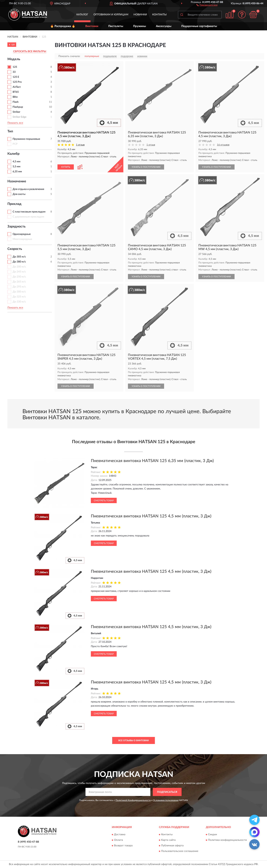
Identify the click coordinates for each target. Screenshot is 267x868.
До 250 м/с (19, 277)
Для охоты (19, 194)
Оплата (118, 840)
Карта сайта (168, 840)
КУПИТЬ (66, 167)
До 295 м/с (19, 287)
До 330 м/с (19, 302)
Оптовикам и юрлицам (111, 15)
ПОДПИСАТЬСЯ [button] (167, 792)
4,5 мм (17, 162)
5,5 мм (17, 167)
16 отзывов (223, 145)
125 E (16, 77)
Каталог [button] (82, 15)
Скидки (212, 834)
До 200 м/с (19, 267)
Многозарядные (22, 239)
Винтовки (92, 26)
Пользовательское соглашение (180, 851)
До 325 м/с (19, 297)
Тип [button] (10, 131)
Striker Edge (19, 117)
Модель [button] (14, 59)
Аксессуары (164, 26)
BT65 (16, 92)
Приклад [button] (14, 204)
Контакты (159, 15)
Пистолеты (116, 26)
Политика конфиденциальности (227, 840)
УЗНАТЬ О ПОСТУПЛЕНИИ (146, 167)
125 (15, 67)
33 (14, 72)
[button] (207, 5)
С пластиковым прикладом (29, 212)
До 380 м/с (19, 262)
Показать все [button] (15, 123)
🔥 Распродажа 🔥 (63, 26)
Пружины (140, 26)
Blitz (15, 97)
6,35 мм (17, 172)
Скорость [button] (15, 249)
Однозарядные (22, 234)
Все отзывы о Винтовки (133, 740)
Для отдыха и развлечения (28, 189)
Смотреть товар (104, 501)
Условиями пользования (166, 800)
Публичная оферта (172, 846)
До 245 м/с (19, 272)
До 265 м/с (19, 282)
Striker (16, 112)
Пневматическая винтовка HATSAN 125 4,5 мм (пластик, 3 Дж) (151, 516)
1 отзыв (80, 145)
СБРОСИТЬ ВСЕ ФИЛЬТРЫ (30, 51)
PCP (15, 144)
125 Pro (17, 82)
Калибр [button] (13, 154)
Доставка (120, 834)
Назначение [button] (17, 181)
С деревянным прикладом (28, 217)
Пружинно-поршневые (26, 139)
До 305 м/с (19, 257)
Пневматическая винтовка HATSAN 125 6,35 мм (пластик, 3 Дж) (152, 461)
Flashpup (18, 107)
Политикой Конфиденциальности (133, 800)
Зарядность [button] (17, 227)
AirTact (17, 87)
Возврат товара (123, 846)
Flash (16, 102)
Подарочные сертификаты (199, 26)
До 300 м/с (19, 292)
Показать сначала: (69, 56)
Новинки (140, 15)
